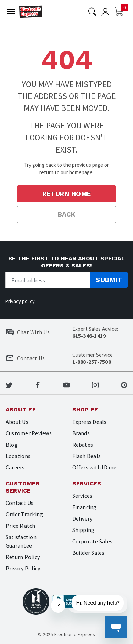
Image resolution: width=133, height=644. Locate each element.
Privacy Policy (23, 568)
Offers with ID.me (95, 467)
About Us (17, 422)
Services (82, 496)
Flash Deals (87, 456)
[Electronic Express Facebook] (38, 384)
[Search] (92, 12)
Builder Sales (88, 553)
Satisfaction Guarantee (21, 541)
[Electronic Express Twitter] (9, 384)
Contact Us (20, 503)
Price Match (21, 526)
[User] (105, 12)
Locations (18, 456)
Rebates (83, 445)
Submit (109, 280)
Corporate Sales (93, 541)
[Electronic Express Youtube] (66, 384)
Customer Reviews (29, 433)
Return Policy (23, 557)
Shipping (84, 530)
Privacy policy (20, 301)
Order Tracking (24, 514)
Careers (15, 467)
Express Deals (90, 422)
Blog (12, 445)
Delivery (82, 518)
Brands (81, 433)
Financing (85, 507)
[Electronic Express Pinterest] (124, 384)
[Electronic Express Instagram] (95, 384)
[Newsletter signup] (48, 280)
